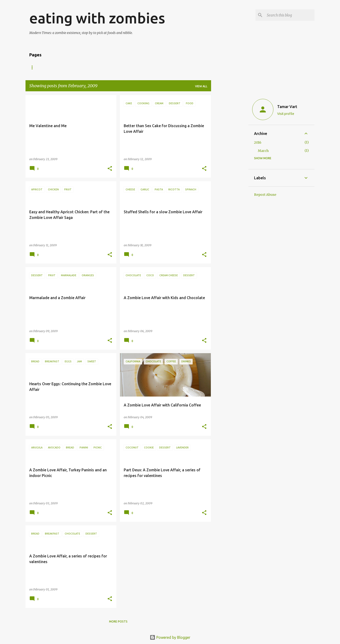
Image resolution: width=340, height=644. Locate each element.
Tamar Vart (287, 107)
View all (201, 86)
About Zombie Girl (64, 67)
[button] (110, 169)
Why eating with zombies (110, 67)
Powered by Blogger (170, 637)
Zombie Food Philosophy (161, 67)
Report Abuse (265, 195)
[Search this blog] (290, 15)
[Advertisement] (230, 166)
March (263, 151)
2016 (258, 142)
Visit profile (286, 114)
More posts (118, 621)
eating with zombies (97, 18)
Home (34, 67)
